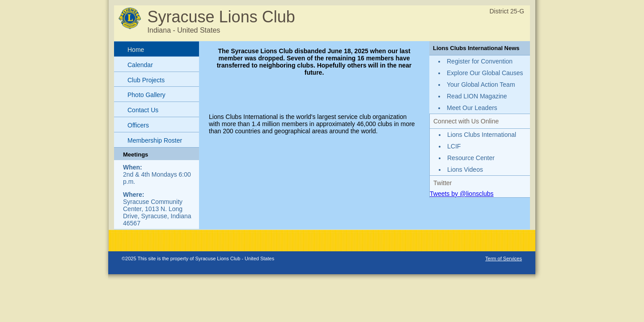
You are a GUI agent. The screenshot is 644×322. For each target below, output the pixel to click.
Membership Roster (155, 140)
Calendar (140, 65)
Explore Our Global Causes (485, 73)
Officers (138, 125)
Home (136, 50)
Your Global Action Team (481, 85)
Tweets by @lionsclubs (462, 194)
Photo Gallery (146, 95)
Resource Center (471, 158)
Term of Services (504, 258)
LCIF (454, 146)
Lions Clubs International (482, 135)
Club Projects (146, 80)
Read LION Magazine (477, 96)
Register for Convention (480, 61)
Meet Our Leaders (472, 108)
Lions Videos (465, 169)
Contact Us (143, 110)
